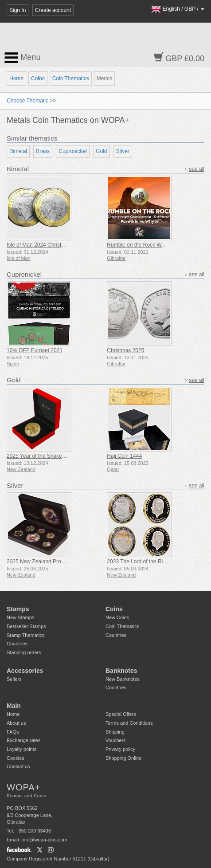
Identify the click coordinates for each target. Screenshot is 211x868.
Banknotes (121, 671)
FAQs (13, 732)
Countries (17, 644)
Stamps (18, 609)
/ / (178, 9)
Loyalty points (21, 749)
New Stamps (20, 617)
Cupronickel (72, 151)
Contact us (18, 766)
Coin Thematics (71, 79)
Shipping (115, 732)
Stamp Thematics (25, 635)
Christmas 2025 (125, 350)
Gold (101, 151)
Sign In (18, 10)
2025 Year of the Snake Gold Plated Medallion (61, 456)
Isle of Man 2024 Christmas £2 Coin (49, 245)
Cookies (16, 758)
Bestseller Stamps (26, 626)
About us (16, 723)
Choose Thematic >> (31, 101)
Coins (38, 79)
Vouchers (116, 740)
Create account (53, 10)
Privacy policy (120, 749)
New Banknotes (123, 679)
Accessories (25, 671)
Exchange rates (23, 740)
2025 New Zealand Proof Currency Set (52, 562)
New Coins (117, 617)
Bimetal (18, 151)
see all (197, 169)
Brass (43, 151)
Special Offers (121, 714)
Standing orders (24, 652)
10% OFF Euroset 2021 (35, 350)
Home (16, 79)
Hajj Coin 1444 (124, 456)
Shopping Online (123, 758)
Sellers (14, 679)
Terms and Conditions (129, 723)
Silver (123, 151)
